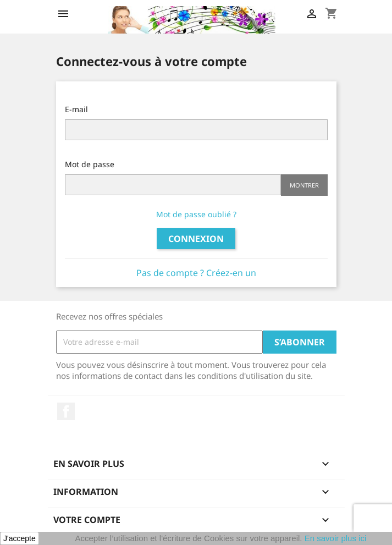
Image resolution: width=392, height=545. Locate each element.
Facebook (66, 411)
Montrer (304, 185)
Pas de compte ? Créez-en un (196, 273)
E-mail (76, 109)
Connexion (196, 239)
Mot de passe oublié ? (196, 214)
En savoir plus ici (336, 538)
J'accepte (20, 538)
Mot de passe (90, 164)
